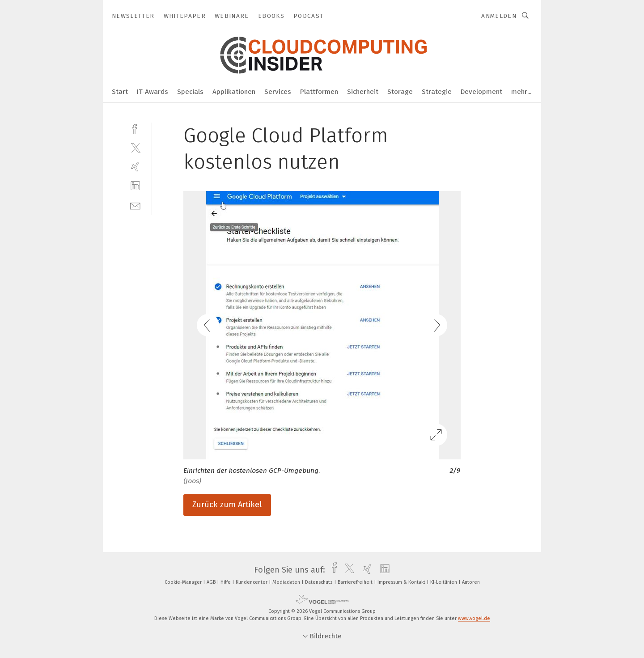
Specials (190, 92)
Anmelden (499, 16)
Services (278, 92)
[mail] (135, 205)
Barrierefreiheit (356, 582)
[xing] (135, 167)
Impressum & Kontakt (402, 582)
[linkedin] (135, 186)
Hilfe (226, 582)
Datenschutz (320, 582)
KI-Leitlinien (444, 582)
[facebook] (135, 128)
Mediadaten (287, 582)
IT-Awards (153, 92)
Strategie (437, 92)
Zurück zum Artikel (227, 505)
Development (481, 92)
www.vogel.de (474, 618)
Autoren (471, 582)
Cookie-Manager (184, 582)
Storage (400, 92)
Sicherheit (363, 92)
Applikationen (234, 92)
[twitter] (135, 147)
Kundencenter (252, 582)
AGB (212, 582)
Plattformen (319, 92)
